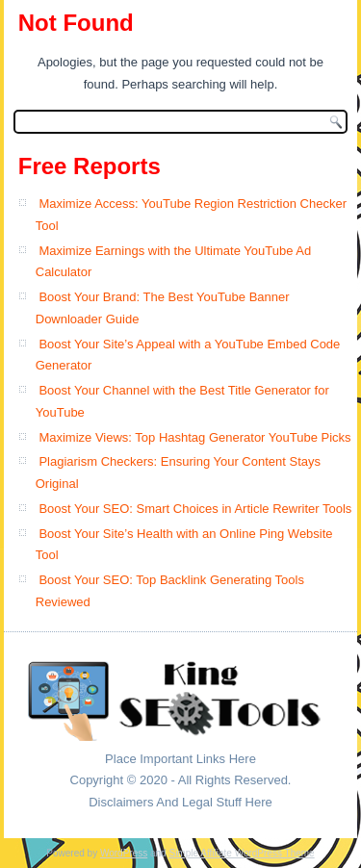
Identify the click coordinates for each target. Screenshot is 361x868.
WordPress (124, 853)
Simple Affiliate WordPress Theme (241, 853)
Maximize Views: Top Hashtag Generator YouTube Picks (194, 437)
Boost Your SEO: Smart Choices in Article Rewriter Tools (195, 509)
